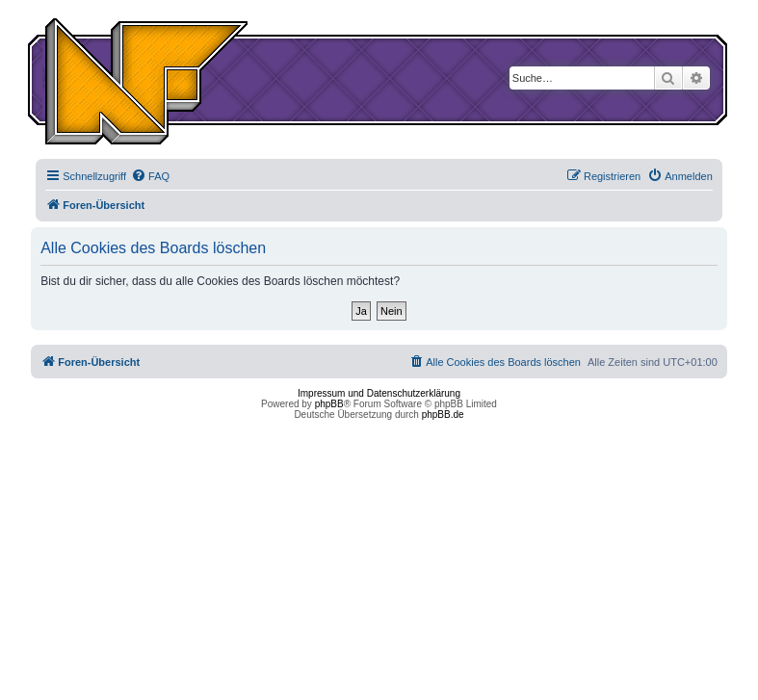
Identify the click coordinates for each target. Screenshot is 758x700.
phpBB (329, 404)
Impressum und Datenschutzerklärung (379, 393)
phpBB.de (443, 415)
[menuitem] (150, 176)
